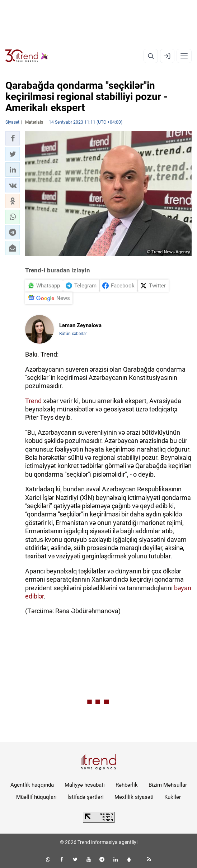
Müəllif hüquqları (36, 797)
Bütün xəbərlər (73, 334)
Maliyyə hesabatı (85, 785)
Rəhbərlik (127, 785)
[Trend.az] (27, 56)
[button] (13, 138)
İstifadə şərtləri (86, 797)
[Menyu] (184, 56)
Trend (33, 401)
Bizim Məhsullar (168, 785)
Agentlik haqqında (32, 785)
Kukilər (173, 797)
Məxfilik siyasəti (134, 797)
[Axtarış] (151, 56)
